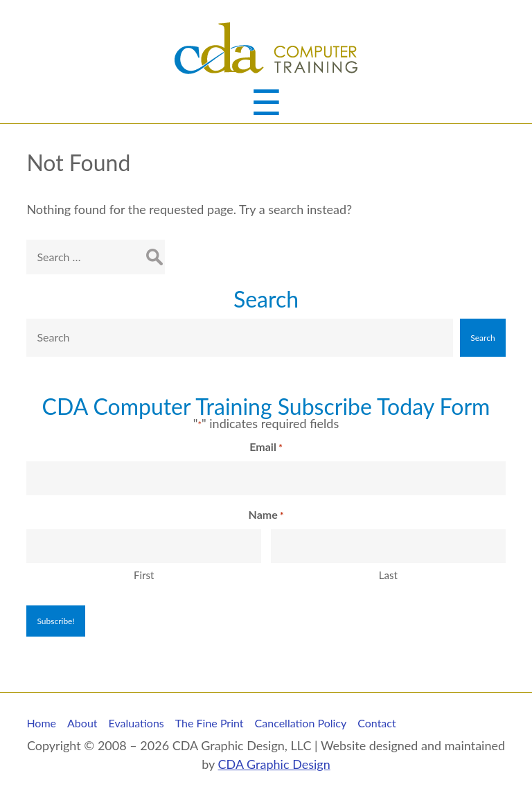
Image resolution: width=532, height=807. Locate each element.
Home (41, 723)
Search (266, 299)
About (82, 723)
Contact (376, 723)
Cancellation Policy (301, 723)
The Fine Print (210, 723)
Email (266, 447)
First (144, 575)
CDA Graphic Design (274, 764)
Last (388, 575)
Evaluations (136, 723)
